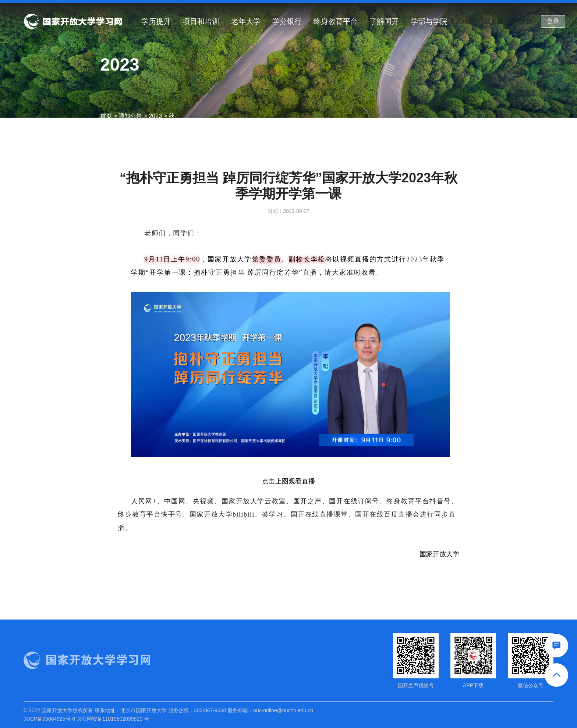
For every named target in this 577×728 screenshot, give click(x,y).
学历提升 (156, 21)
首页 (106, 116)
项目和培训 (201, 21)
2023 (155, 116)
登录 (553, 21)
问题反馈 (491, 21)
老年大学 (246, 21)
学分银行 (287, 21)
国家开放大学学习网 (73, 21)
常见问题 (461, 21)
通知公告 (520, 21)
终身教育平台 (336, 21)
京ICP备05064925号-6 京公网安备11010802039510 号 (86, 719)
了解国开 (384, 21)
